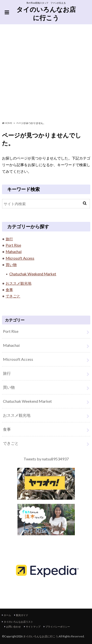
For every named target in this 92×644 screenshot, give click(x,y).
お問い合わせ (13, 627)
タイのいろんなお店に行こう (46, 14)
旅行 (9, 239)
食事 (9, 290)
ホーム (7, 615)
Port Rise (13, 245)
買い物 (11, 265)
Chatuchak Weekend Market (33, 274)
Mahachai (14, 252)
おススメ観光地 (19, 283)
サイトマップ (33, 627)
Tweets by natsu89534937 (46, 459)
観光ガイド (22, 615)
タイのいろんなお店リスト (18, 622)
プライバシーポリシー (58, 627)
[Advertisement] (46, 73)
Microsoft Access (20, 258)
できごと (13, 296)
